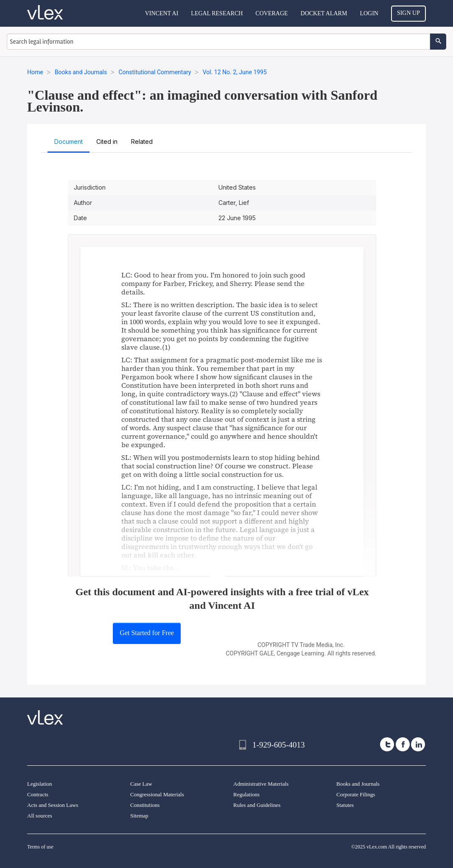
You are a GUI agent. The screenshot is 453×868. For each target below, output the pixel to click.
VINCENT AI (162, 13)
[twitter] (387, 744)
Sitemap (139, 816)
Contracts (38, 794)
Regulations (246, 794)
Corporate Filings (356, 794)
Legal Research (217, 13)
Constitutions (145, 805)
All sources (40, 816)
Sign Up (408, 13)
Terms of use (40, 847)
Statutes (345, 805)
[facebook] (403, 744)
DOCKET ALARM (324, 13)
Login (369, 13)
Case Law (141, 784)
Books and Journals (358, 784)
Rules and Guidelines (257, 805)
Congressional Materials (157, 794)
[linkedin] (418, 744)
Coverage (271, 13)
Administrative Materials (261, 784)
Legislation (40, 784)
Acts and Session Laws (53, 805)
